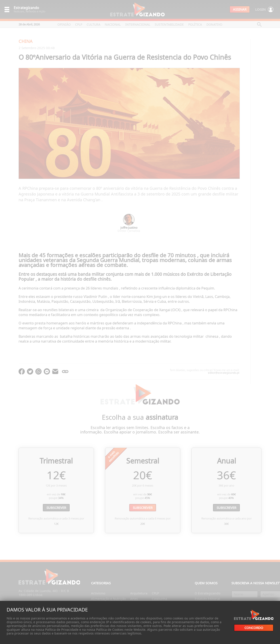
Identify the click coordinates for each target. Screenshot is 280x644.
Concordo (254, 628)
